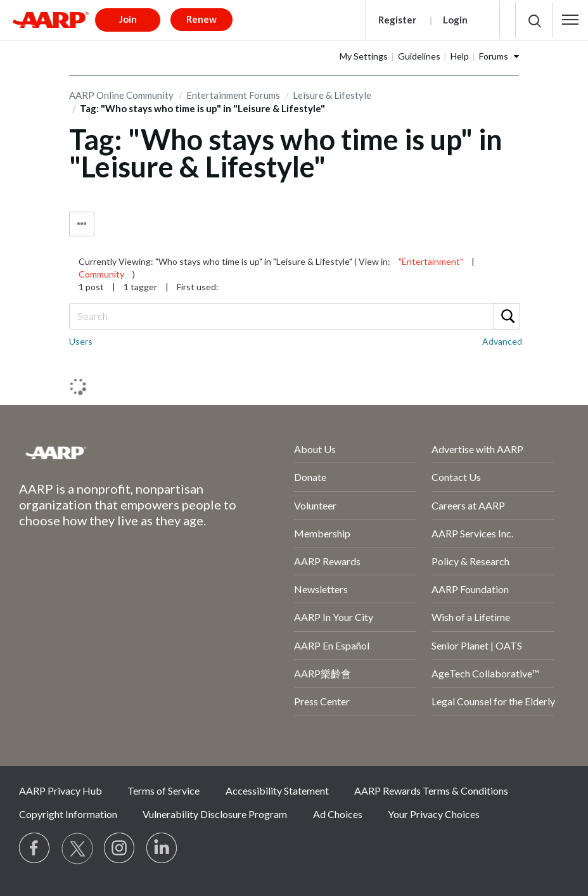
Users (81, 341)
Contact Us (456, 477)
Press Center (322, 701)
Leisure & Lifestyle (332, 95)
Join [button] (128, 19)
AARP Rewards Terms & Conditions (431, 790)
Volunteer (315, 505)
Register (397, 20)
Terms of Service (163, 790)
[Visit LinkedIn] (162, 848)
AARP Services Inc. (472, 533)
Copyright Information (68, 814)
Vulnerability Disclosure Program (215, 814)
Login (455, 20)
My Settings (364, 56)
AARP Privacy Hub (61, 790)
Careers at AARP (468, 505)
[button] (570, 20)
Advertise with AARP (477, 449)
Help (460, 56)
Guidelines (419, 56)
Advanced (502, 341)
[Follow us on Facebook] (35, 848)
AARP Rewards (327, 561)
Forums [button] (494, 56)
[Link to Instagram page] (120, 848)
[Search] (294, 316)
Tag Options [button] (82, 224)
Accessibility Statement (277, 790)
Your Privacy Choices (434, 814)
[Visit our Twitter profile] (77, 848)
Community (101, 274)
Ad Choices (338, 814)
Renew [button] (201, 19)
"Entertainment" (431, 261)
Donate (310, 477)
